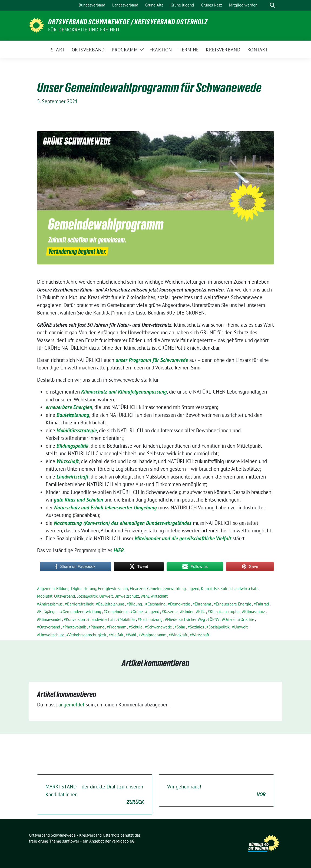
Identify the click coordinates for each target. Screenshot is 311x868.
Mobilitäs (127, 619)
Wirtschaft (68, 461)
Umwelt (106, 596)
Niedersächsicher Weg (186, 619)
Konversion (75, 619)
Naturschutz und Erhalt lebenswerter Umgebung (105, 507)
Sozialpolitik (87, 596)
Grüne (138, 612)
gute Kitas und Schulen (78, 500)
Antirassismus (51, 604)
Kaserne (171, 612)
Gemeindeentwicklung (166, 589)
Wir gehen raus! (216, 791)
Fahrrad (262, 604)
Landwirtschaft (72, 477)
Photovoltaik (75, 627)
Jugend (193, 589)
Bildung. (136, 604)
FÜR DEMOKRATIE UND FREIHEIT (84, 30)
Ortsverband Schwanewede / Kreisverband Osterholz (128, 22)
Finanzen (138, 589)
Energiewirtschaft (113, 589)
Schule (137, 627)
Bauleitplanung (73, 415)
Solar (181, 627)
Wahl (145, 596)
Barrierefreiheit (80, 604)
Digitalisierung (84, 589)
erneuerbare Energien (69, 407)
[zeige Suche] (272, 5)
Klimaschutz (255, 612)
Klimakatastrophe (225, 612)
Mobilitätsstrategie (77, 430)
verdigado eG (123, 841)
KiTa (202, 612)
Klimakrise (210, 589)
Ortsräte (247, 619)
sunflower (71, 841)
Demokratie (180, 604)
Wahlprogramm (153, 635)
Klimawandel (50, 619)
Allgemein (46, 589)
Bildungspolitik (72, 446)
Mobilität (45, 596)
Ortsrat (230, 619)
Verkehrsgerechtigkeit (87, 635)
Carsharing (156, 604)
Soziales (197, 627)
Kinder (188, 612)
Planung (97, 627)
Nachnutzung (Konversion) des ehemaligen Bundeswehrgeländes (123, 523)
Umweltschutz (127, 596)
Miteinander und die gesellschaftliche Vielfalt (182, 538)
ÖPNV (215, 619)
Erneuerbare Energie (234, 604)
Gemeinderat (117, 612)
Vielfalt (117, 635)
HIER (119, 550)
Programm (118, 627)
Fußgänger (49, 612)
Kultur (226, 589)
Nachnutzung (151, 619)
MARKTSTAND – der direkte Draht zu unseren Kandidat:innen (95, 795)
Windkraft (179, 635)
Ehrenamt (203, 604)
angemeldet (71, 705)
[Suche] (265, 5)
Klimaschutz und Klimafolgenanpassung (124, 392)
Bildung (63, 589)
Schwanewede (160, 627)
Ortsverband (64, 596)
